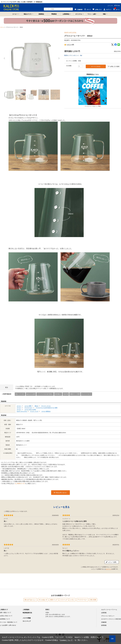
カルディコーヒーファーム (109, 610)
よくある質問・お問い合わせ (8, 625)
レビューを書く (112, 562)
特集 (104, 14)
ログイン (109, 569)
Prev (5, 59)
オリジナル (79, 14)
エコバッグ (64, 600)
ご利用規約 (26, 610)
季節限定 (54, 14)
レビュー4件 (69, 45)
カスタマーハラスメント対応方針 (111, 619)
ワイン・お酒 (92, 14)
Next (59, 59)
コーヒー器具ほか (46, 411)
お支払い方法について (6, 616)
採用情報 (104, 625)
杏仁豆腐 (93, 600)
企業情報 (104, 613)
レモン (72, 600)
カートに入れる (96, 66)
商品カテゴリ (28, 14)
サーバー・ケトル (46, 406)
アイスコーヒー (29, 408)
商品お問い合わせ (61, 493)
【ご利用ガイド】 (20, 483)
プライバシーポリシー (108, 616)
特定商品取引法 (27, 613)
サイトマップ (27, 621)
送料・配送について (6, 613)
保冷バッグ (54, 600)
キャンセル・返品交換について (9, 622)
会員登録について (5, 619)
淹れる (36, 406)
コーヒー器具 (28, 406)
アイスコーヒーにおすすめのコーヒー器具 (47, 408)
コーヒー (15, 14)
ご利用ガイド (4, 610)
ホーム (2, 27)
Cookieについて (66, 640)
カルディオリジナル (70, 32)
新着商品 (41, 14)
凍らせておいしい (30, 600)
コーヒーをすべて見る (30, 409)
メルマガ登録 (27, 618)
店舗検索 (104, 622)
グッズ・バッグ (34, 411)
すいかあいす (43, 600)
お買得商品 (66, 14)
